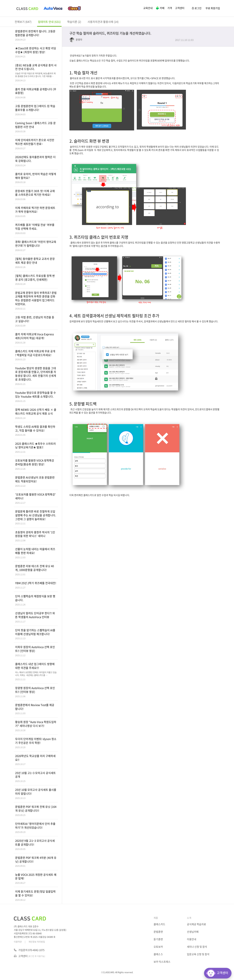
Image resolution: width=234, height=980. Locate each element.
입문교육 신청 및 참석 (198, 954)
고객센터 (180, 8)
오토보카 (158, 947)
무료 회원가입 (213, 8)
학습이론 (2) (74, 22)
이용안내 (192, 939)
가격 (170, 8)
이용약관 (18, 942)
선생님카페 (193, 932)
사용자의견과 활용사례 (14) (103, 22)
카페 (160, 8)
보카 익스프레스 (162, 962)
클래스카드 (159, 924)
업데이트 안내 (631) (49, 22)
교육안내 (148, 8)
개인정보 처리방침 (37, 942)
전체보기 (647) (23, 22)
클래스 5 (158, 954)
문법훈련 (158, 932)
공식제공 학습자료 (196, 924)
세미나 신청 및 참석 (197, 947)
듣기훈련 (158, 939)
